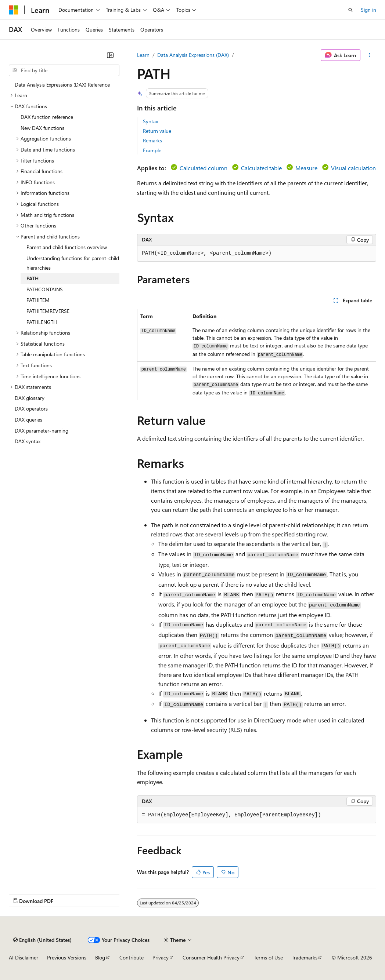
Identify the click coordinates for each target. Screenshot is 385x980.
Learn (143, 55)
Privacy (161, 957)
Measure (306, 168)
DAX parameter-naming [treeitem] (42, 431)
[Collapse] (110, 55)
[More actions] (370, 55)
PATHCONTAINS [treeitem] (45, 289)
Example (152, 150)
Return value (157, 131)
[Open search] (350, 10)
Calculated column (204, 168)
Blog (100, 957)
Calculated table (261, 168)
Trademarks (305, 957)
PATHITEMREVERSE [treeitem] (48, 311)
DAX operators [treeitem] (31, 409)
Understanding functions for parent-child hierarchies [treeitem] (73, 263)
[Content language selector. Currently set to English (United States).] (42, 940)
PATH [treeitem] (33, 278)
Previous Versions (67, 957)
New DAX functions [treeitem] (42, 128)
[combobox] (64, 70)
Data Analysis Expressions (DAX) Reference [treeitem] (62, 85)
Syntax (150, 121)
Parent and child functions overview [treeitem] (67, 247)
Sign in (368, 10)
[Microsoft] (14, 10)
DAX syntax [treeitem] (28, 441)
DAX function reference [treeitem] (47, 117)
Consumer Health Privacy (211, 957)
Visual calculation (353, 168)
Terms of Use (268, 957)
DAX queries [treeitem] (28, 420)
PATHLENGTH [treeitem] (42, 322)
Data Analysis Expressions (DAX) (193, 55)
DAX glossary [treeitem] (30, 398)
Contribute (132, 957)
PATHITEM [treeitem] (38, 300)
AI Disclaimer (24, 957)
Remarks (152, 140)
